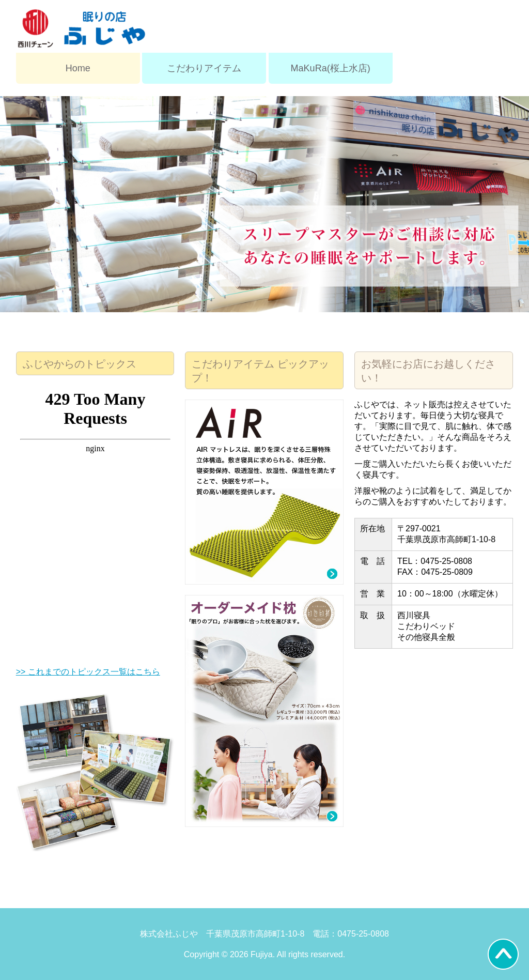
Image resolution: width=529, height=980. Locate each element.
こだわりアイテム (204, 68)
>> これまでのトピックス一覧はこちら (88, 672)
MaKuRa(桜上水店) (331, 68)
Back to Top (503, 954)
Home (78, 68)
